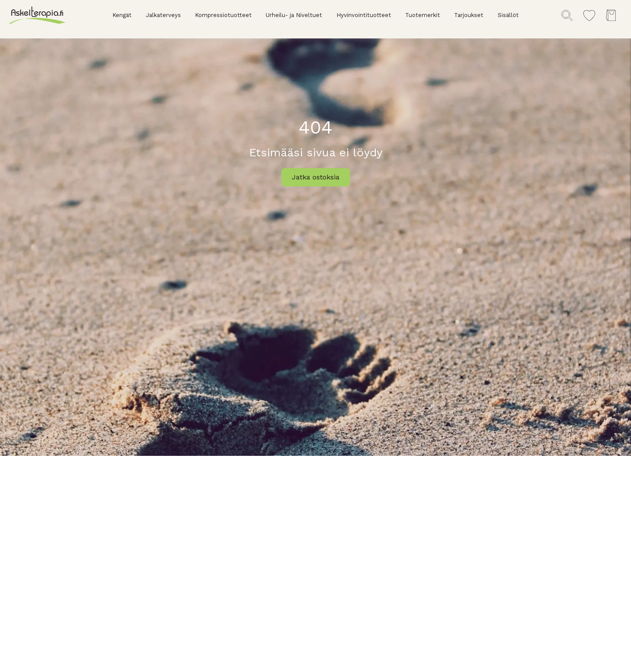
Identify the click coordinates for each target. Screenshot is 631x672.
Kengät (122, 15)
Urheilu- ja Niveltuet (294, 15)
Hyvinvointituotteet (364, 15)
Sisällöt (508, 15)
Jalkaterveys (163, 15)
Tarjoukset (469, 15)
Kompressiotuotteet (223, 15)
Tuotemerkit (423, 15)
